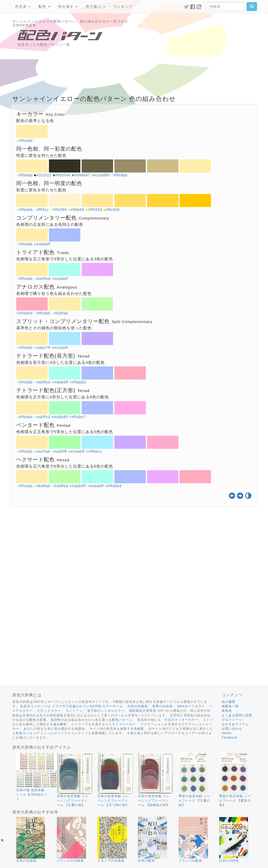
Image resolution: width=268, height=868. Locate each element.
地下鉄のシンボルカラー (106, 711)
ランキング (123, 7)
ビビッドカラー (49, 711)
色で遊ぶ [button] (95, 7)
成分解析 (60, 724)
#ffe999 (60, 210)
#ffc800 (113, 210)
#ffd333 (95, 210)
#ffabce (95, 451)
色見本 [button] (23, 7)
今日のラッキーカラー (181, 720)
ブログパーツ (232, 720)
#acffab (43, 451)
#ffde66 (77, 210)
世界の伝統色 (163, 706)
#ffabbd (26, 313)
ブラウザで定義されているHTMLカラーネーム (88, 706)
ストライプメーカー (121, 724)
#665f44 (63, 175)
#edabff (61, 279)
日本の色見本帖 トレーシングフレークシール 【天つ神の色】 (113, 801)
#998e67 (82, 175)
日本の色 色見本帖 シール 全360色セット (32, 795)
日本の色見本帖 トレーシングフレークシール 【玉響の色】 (73, 801)
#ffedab (26, 141)
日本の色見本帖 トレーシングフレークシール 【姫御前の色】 (154, 801)
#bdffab (61, 313)
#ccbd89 (102, 175)
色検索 (139, 729)
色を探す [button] (68, 7)
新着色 (227, 711)
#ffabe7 (79, 417)
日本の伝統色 (138, 706)
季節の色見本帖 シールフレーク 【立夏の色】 (194, 801)
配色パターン (122, 720)
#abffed (43, 279)
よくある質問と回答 (237, 715)
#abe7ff (43, 348)
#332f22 (44, 175)
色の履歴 (228, 702)
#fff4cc (43, 210)
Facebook (230, 738)
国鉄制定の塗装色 (143, 711)
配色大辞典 (38, 720)
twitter (227, 733)
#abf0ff (60, 451)
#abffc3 (43, 417)
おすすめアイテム (235, 724)
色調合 (80, 729)
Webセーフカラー (191, 706)
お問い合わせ (232, 729)
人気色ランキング (26, 733)
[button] (2, 840)
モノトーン (74, 711)
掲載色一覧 (230, 706)
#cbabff (78, 451)
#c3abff (61, 348)
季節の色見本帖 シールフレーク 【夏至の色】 (235, 801)
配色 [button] (44, 7)
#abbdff (43, 244)
